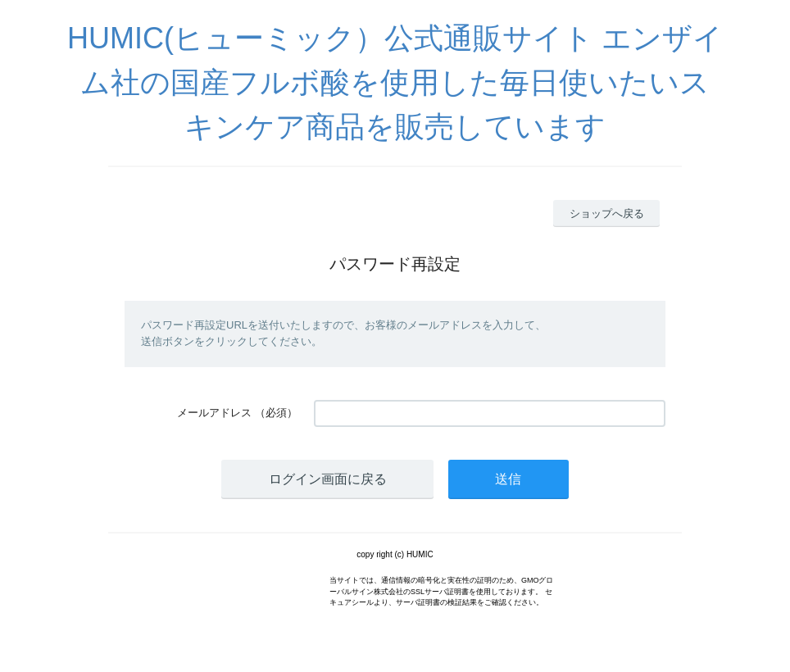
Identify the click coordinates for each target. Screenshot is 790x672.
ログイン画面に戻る (328, 479)
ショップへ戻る (607, 213)
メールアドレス (214, 413)
